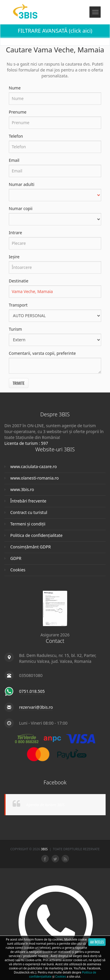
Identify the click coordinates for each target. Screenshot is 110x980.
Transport (18, 305)
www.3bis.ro (22, 489)
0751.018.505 (32, 691)
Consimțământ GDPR (31, 547)
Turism (15, 329)
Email (14, 160)
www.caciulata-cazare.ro (34, 466)
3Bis (45, 849)
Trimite (19, 383)
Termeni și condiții (28, 524)
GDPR (16, 558)
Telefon (16, 136)
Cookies (18, 570)
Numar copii (21, 208)
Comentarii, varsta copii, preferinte (42, 353)
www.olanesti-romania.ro (34, 478)
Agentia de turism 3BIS (45, 805)
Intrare (15, 233)
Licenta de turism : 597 (26, 443)
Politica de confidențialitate (36, 535)
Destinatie (19, 281)
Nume (15, 88)
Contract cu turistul (29, 512)
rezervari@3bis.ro (36, 707)
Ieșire (14, 257)
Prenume (18, 112)
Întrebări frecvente (28, 501)
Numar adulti (22, 184)
